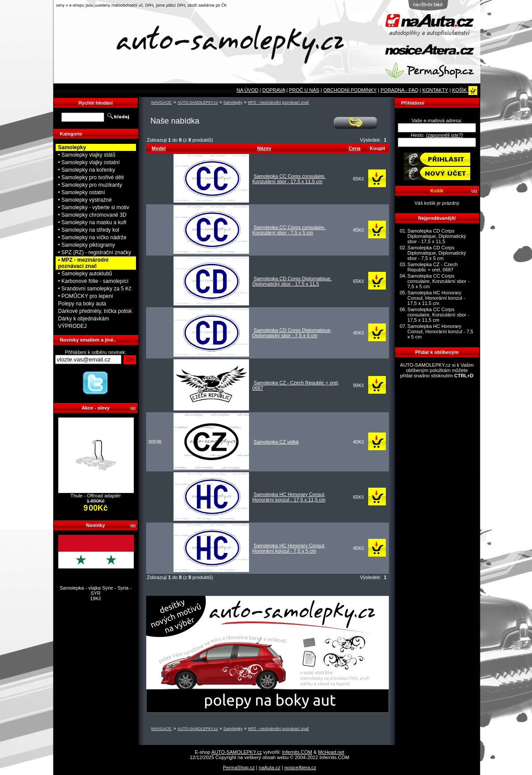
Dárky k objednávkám (84, 319)
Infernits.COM (297, 752)
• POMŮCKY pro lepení (86, 296)
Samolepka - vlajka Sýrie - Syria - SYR (96, 591)
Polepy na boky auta (82, 304)
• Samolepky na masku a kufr (93, 222)
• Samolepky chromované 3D (92, 215)
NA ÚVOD (248, 90)
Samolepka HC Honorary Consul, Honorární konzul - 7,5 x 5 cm (289, 548)
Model (159, 148)
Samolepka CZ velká (276, 442)
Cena (355, 148)
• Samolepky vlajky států (87, 155)
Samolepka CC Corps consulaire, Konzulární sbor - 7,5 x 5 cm (289, 230)
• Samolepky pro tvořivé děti (91, 177)
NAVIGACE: (162, 102)
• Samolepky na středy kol (89, 230)
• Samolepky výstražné (85, 200)
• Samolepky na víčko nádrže (92, 237)
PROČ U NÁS (304, 90)
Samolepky (233, 102)
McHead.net (331, 752)
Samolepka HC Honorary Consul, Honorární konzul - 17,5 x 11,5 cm (289, 497)
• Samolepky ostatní (82, 192)
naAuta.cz (270, 767)
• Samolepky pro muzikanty (90, 185)
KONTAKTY (435, 90)
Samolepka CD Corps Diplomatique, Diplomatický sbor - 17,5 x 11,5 (292, 281)
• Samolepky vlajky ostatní (89, 162)
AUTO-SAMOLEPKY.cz (198, 102)
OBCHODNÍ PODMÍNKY (350, 90)
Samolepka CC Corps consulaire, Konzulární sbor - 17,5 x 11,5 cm (289, 179)
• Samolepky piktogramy (87, 245)
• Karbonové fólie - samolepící (94, 281)
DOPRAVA (274, 90)
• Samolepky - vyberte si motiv (94, 207)
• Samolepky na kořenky (87, 170)
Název (264, 148)
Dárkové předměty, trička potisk (95, 311)
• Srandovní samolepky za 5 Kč (95, 289)
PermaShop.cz (239, 767)
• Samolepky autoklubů (85, 274)
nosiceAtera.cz (300, 767)
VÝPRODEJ (73, 326)
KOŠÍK (465, 90)
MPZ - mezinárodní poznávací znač (279, 102)
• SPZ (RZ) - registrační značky (95, 252)
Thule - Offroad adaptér (95, 496)
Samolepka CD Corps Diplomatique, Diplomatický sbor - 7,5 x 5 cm (292, 333)
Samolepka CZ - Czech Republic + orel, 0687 (433, 267)
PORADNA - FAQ (400, 90)
